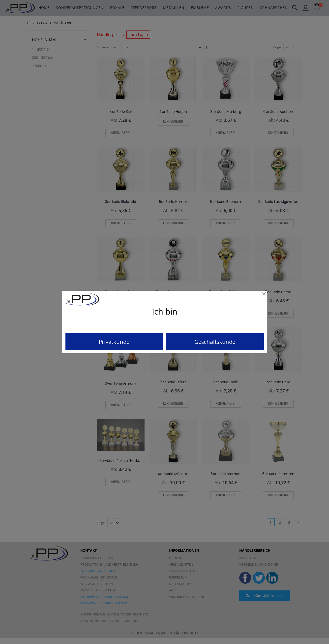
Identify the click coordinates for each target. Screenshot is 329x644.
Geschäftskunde (215, 342)
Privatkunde (114, 342)
